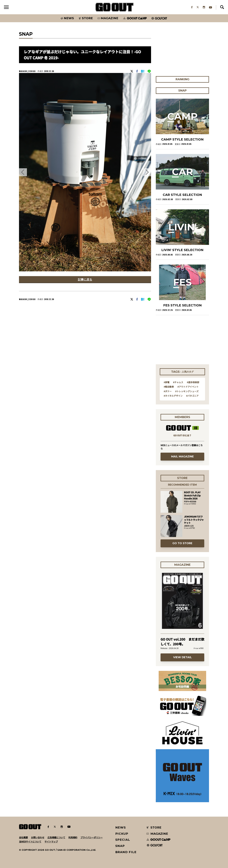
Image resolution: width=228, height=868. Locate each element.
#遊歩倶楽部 (193, 382)
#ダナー (168, 391)
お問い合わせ (38, 837)
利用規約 (73, 837)
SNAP (120, 846)
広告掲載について (56, 837)
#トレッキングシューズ (187, 391)
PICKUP (122, 834)
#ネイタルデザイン (173, 396)
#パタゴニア (192, 396)
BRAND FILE (126, 852)
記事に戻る (85, 279)
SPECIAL (123, 840)
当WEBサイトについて (30, 842)
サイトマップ (51, 842)
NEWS (121, 827)
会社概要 (23, 837)
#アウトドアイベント (188, 387)
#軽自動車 (169, 387)
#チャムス (178, 382)
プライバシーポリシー (92, 837)
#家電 (167, 382)
